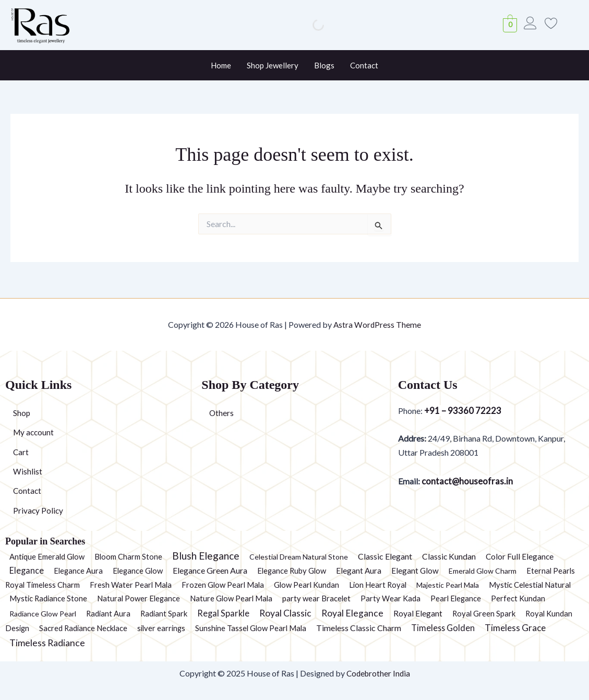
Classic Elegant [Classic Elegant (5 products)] (385, 556)
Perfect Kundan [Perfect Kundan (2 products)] (518, 598)
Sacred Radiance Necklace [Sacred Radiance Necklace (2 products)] (83, 628)
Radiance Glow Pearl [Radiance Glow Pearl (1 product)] (43, 614)
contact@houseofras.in (468, 480)
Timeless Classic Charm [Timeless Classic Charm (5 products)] (359, 628)
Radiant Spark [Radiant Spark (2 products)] (164, 613)
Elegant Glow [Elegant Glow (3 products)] (415, 571)
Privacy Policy (39, 510)
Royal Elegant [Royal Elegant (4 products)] (418, 613)
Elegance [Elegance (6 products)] (27, 570)
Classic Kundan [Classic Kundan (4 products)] (449, 556)
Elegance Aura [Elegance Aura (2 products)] (78, 571)
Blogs (324, 65)
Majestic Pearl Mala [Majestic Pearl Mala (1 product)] (448, 585)
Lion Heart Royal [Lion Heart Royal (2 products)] (378, 585)
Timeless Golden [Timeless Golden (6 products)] (443, 628)
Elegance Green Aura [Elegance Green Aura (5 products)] (210, 570)
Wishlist (28, 471)
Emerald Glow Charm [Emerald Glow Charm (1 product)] (483, 571)
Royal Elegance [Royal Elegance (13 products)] (352, 613)
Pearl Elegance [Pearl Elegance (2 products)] (456, 598)
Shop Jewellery (273, 65)
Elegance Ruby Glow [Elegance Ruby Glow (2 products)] (292, 571)
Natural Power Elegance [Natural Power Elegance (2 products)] (139, 598)
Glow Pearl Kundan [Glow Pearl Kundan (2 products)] (306, 585)
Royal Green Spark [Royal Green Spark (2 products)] (484, 613)
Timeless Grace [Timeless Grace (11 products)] (515, 628)
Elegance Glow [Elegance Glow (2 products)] (138, 571)
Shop (22, 411)
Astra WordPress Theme (377, 322)
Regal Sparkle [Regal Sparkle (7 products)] (223, 613)
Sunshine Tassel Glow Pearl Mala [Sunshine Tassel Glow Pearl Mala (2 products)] (251, 628)
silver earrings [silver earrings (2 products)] (161, 628)
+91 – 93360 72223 (463, 409)
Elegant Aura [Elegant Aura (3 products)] (359, 571)
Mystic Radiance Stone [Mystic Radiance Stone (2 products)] (48, 598)
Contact (364, 65)
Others (222, 411)
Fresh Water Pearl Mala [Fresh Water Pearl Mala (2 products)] (131, 585)
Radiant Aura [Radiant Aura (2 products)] (108, 613)
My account (34, 431)
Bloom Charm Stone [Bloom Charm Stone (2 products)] (128, 556)
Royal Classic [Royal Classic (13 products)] (285, 613)
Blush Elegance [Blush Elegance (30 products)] (206, 556)
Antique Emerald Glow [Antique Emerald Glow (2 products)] (47, 556)
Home (221, 65)
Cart (21, 451)
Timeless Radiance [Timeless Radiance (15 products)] (47, 643)
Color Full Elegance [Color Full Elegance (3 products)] (520, 556)
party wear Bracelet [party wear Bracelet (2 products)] (316, 598)
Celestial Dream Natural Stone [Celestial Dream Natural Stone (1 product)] (299, 557)
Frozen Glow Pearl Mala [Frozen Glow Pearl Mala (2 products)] (223, 585)
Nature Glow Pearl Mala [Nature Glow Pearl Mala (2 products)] (231, 598)
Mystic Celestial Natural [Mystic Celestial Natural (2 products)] (530, 585)
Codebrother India (378, 673)
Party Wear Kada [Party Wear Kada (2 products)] (390, 598)
